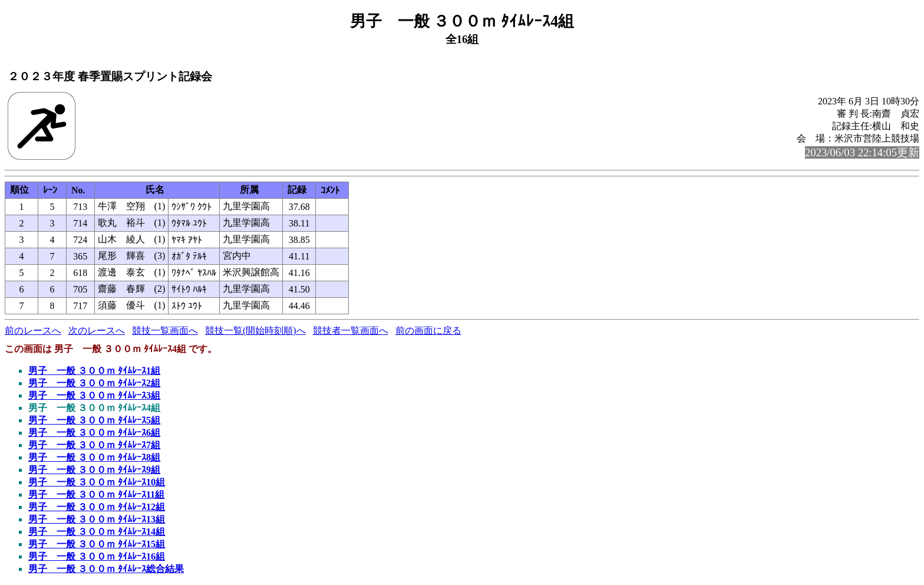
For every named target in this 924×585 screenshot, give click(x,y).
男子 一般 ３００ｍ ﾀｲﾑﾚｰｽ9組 (94, 470)
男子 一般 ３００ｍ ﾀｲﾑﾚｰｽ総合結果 (106, 569)
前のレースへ (33, 331)
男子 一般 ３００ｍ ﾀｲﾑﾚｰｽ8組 (94, 457)
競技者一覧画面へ (351, 331)
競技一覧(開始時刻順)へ (255, 331)
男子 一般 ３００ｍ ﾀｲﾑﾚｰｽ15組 (97, 544)
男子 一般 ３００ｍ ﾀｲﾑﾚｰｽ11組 (96, 494)
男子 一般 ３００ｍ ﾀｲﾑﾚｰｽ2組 (94, 383)
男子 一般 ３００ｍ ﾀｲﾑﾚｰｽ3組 (94, 395)
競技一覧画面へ (165, 331)
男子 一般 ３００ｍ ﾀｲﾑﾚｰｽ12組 (97, 507)
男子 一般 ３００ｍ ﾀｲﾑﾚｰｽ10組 (97, 482)
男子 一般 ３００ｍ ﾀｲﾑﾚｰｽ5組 (94, 420)
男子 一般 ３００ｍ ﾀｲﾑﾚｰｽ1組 (94, 371)
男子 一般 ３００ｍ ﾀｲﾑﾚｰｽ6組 (94, 433)
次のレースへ (97, 331)
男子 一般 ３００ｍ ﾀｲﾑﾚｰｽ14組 (97, 532)
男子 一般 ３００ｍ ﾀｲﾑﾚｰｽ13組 (97, 519)
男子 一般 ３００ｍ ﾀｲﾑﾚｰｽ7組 (94, 445)
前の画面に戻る (428, 331)
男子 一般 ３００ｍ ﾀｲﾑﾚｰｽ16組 (97, 556)
